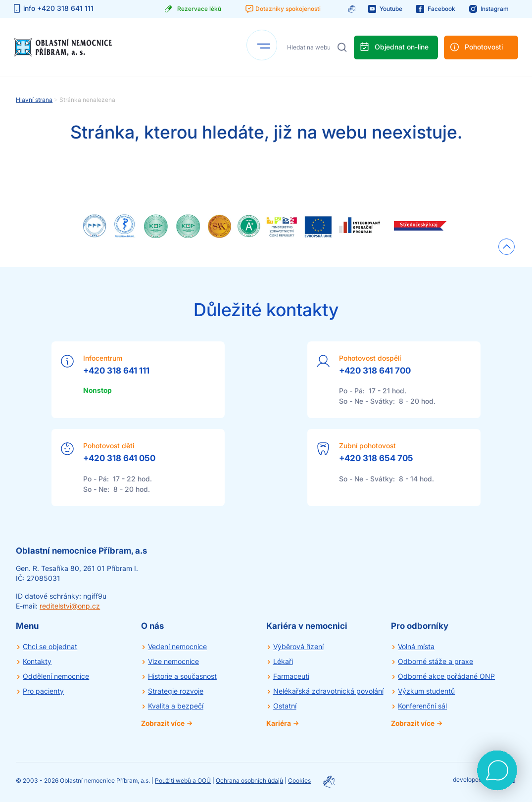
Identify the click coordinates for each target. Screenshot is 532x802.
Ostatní (285, 706)
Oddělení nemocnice (56, 676)
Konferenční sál (422, 706)
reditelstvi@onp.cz (70, 606)
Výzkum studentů (426, 691)
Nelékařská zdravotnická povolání (328, 691)
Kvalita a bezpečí (176, 706)
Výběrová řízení (298, 646)
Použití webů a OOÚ (183, 780)
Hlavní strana (34, 100)
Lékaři (283, 661)
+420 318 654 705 (376, 458)
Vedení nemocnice (177, 646)
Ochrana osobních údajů (249, 780)
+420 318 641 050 (119, 458)
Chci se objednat (50, 646)
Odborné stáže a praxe (435, 661)
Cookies (299, 780)
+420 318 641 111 (116, 371)
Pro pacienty (43, 691)
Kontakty (37, 661)
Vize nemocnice (173, 661)
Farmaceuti (291, 676)
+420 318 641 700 (375, 371)
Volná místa (416, 646)
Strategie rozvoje (176, 691)
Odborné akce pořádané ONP (446, 676)
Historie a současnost (182, 676)
